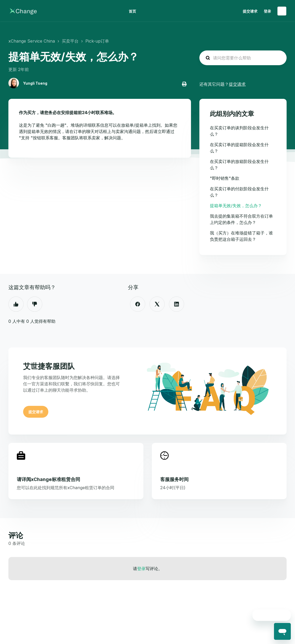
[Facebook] (138, 304)
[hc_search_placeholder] (243, 58)
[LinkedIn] (177, 304)
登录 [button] (267, 11)
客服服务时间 (174, 479)
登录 (141, 569)
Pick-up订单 (97, 41)
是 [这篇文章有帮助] (16, 304)
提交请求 (250, 11)
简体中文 (282, 11)
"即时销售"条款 (225, 178)
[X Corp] (157, 304)
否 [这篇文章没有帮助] (35, 304)
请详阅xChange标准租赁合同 (48, 479)
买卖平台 (70, 41)
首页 (132, 11)
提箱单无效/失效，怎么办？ (236, 206)
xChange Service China (32, 41)
